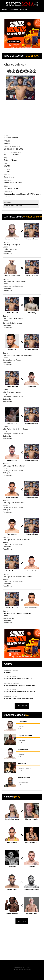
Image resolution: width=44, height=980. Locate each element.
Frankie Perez (23, 750)
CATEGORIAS (13, 10)
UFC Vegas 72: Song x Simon (14, 466)
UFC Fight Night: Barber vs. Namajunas (18, 355)
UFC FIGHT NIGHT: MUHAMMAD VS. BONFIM (20, 692)
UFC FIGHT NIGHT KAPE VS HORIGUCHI (18, 679)
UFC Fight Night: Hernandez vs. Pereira (18, 577)
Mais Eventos (22, 706)
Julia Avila (22, 764)
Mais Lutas (22, 921)
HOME (5, 10)
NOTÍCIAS (24, 10)
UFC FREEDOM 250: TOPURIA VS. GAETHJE (19, 685)
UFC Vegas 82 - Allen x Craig (14, 503)
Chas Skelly (22, 721)
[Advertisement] (21, 117)
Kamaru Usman (24, 778)
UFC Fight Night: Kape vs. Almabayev (17, 613)
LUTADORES (18, 56)
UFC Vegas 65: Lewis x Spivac (14, 282)
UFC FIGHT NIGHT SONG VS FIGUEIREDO (19, 698)
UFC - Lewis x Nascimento (13, 318)
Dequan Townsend (25, 736)
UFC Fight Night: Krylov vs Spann (15, 429)
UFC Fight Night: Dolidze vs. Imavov (16, 540)
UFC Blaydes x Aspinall (12, 245)
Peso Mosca (9, 177)
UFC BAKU (8, 672)
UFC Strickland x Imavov (12, 392)
